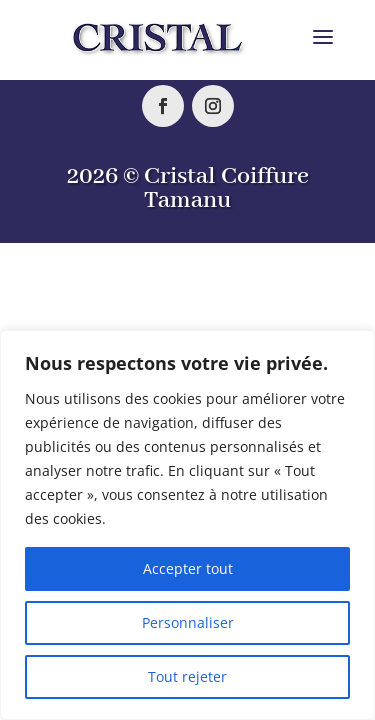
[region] (187, 525)
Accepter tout (188, 568)
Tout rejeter (187, 676)
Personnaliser (188, 622)
